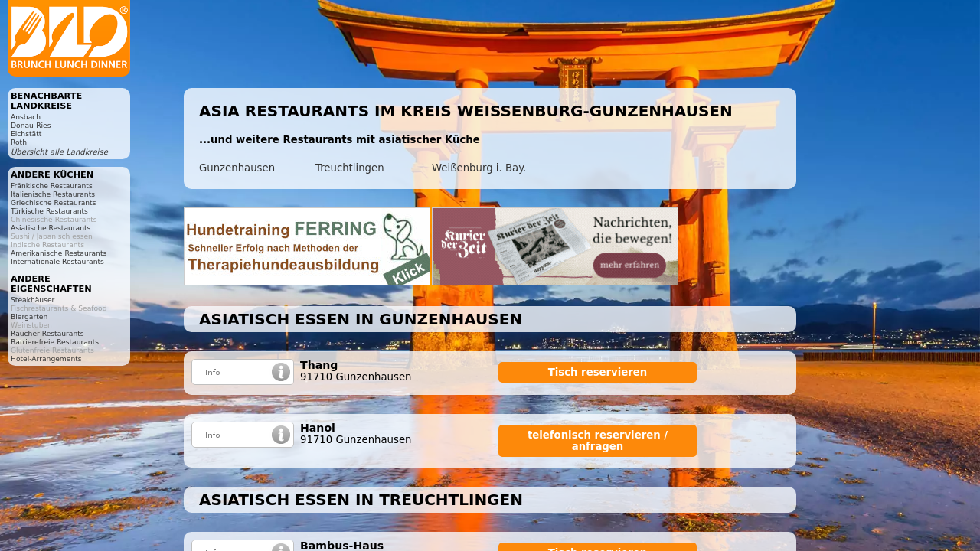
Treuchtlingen (350, 168)
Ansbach (26, 117)
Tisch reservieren (598, 372)
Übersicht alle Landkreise (59, 152)
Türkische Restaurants (49, 211)
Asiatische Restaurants (51, 228)
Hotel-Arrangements (46, 359)
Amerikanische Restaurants (59, 253)
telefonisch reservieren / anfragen (598, 441)
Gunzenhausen (237, 168)
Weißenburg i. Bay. (479, 168)
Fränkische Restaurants (52, 186)
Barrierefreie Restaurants (55, 342)
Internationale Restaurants (57, 261)
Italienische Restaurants (53, 194)
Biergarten (29, 316)
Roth (19, 142)
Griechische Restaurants (53, 202)
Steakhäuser (33, 300)
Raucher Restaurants (47, 333)
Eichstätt (26, 134)
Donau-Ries (31, 125)
